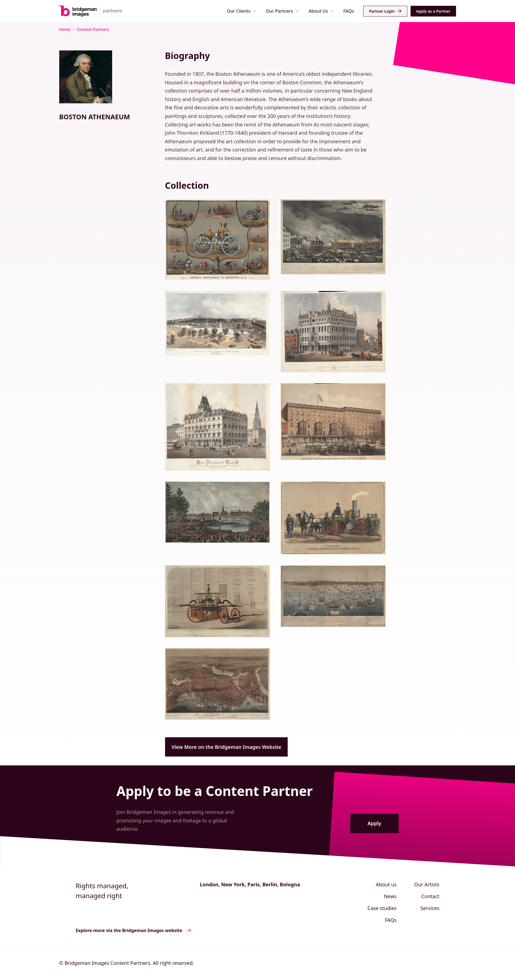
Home (65, 29)
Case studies (382, 908)
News (390, 896)
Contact (430, 896)
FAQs (349, 11)
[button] (242, 11)
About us (386, 884)
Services (430, 908)
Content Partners (93, 29)
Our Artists (427, 884)
